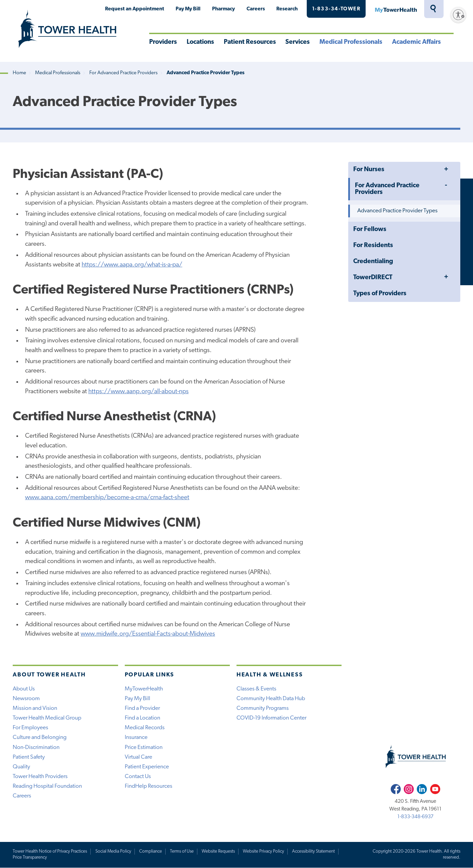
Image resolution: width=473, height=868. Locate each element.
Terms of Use (182, 851)
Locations (200, 42)
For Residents (373, 246)
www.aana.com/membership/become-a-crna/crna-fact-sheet (107, 498)
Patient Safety (29, 757)
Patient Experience (147, 767)
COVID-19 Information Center (271, 718)
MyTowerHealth (396, 9)
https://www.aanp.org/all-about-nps (138, 392)
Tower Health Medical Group (47, 718)
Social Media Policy (113, 851)
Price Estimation (144, 747)
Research (287, 9)
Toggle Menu (446, 169)
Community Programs (263, 708)
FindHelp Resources (149, 786)
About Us (24, 689)
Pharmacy (223, 9)
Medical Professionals (351, 42)
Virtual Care (138, 757)
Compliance (151, 851)
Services (298, 42)
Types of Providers (380, 294)
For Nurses (369, 170)
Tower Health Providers (40, 777)
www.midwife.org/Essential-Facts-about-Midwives (148, 634)
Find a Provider (142, 708)
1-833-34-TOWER (336, 9)
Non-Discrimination (36, 747)
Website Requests (218, 851)
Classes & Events (256, 689)
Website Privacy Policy (263, 851)
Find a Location (143, 718)
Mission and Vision (35, 708)
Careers (256, 9)
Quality (21, 767)
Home (19, 73)
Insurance (136, 737)
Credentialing (373, 262)
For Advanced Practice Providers (123, 73)
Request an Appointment (135, 9)
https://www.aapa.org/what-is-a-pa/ (132, 265)
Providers (163, 42)
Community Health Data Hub (271, 699)
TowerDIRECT (373, 278)
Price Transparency (30, 857)
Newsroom (26, 699)
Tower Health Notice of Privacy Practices (50, 851)
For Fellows (370, 230)
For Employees (30, 728)
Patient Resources (250, 42)
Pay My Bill (188, 9)
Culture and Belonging (40, 737)
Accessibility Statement (313, 851)
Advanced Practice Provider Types (397, 211)
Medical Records (145, 728)
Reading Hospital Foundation (47, 786)
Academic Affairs (416, 42)
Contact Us (138, 777)
